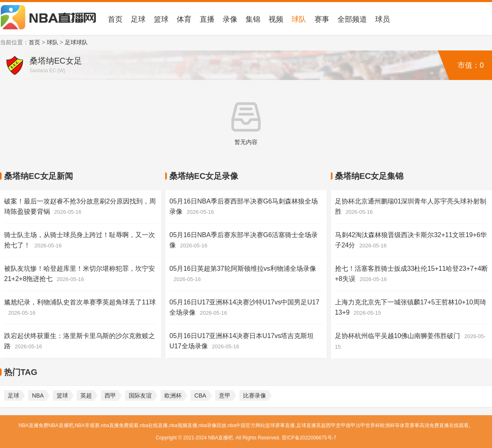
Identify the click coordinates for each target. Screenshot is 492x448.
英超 (86, 395)
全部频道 (352, 19)
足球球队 (76, 42)
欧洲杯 (173, 395)
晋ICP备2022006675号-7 (309, 438)
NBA (38, 395)
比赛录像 (255, 395)
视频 (276, 19)
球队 (299, 19)
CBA (200, 395)
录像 (230, 19)
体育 (184, 19)
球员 (383, 19)
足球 (138, 19)
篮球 (161, 19)
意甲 (225, 395)
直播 (207, 19)
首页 (115, 19)
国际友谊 (140, 395)
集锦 (253, 19)
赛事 (322, 19)
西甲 (110, 395)
